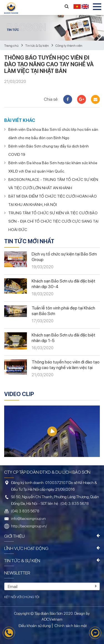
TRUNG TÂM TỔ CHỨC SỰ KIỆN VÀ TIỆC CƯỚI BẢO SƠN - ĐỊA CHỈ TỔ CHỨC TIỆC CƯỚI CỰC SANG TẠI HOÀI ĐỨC (53, 221)
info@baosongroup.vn (28, 518)
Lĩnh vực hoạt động (26, 548)
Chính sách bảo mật (71, 626)
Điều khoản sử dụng (35, 626)
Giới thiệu (14, 536)
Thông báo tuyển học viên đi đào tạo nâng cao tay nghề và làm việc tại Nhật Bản (66, 368)
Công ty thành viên (69, 46)
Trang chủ (11, 46)
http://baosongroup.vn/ (29, 526)
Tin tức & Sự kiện (37, 46)
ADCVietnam (52, 619)
